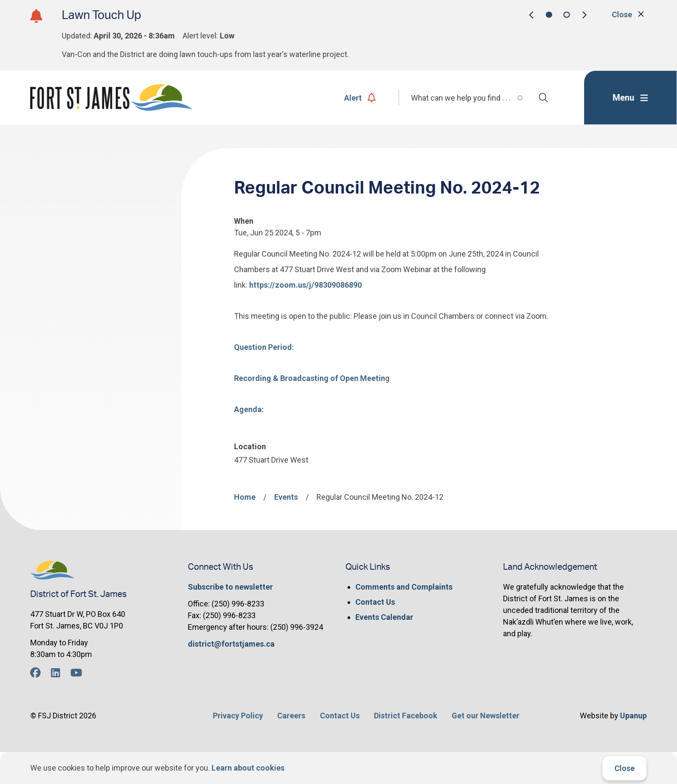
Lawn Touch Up (101, 15)
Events (286, 497)
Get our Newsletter (486, 716)
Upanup (633, 716)
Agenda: (249, 409)
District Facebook (406, 716)
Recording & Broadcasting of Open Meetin (310, 378)
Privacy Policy (238, 716)
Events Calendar (384, 617)
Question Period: (264, 347)
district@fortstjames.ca (231, 644)
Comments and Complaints (404, 587)
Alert (360, 98)
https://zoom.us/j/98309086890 (305, 285)
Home (245, 497)
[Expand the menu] (630, 98)
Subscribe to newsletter (230, 587)
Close (625, 768)
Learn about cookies (248, 768)
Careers (291, 716)
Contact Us (375, 602)
